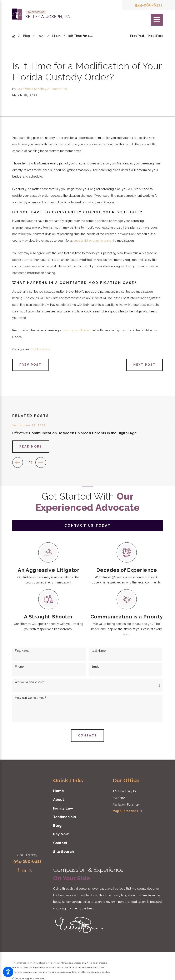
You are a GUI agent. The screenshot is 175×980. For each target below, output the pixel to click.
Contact (60, 843)
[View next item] (41, 462)
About (59, 800)
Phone (19, 667)
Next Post (145, 365)
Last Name (99, 651)
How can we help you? (31, 698)
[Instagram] (37, 870)
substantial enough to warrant (94, 241)
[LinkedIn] (24, 870)
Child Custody (40, 349)
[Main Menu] (157, 20)
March (56, 36)
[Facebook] (18, 870)
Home (59, 791)
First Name (22, 651)
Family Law (63, 808)
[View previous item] (18, 462)
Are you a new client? (29, 682)
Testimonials (64, 817)
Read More (31, 446)
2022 (41, 36)
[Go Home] (15, 36)
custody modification (76, 330)
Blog (26, 36)
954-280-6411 (149, 5)
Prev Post (31, 365)
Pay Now (61, 834)
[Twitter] (31, 870)
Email (95, 667)
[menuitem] (78, 791)
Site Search (63, 852)
